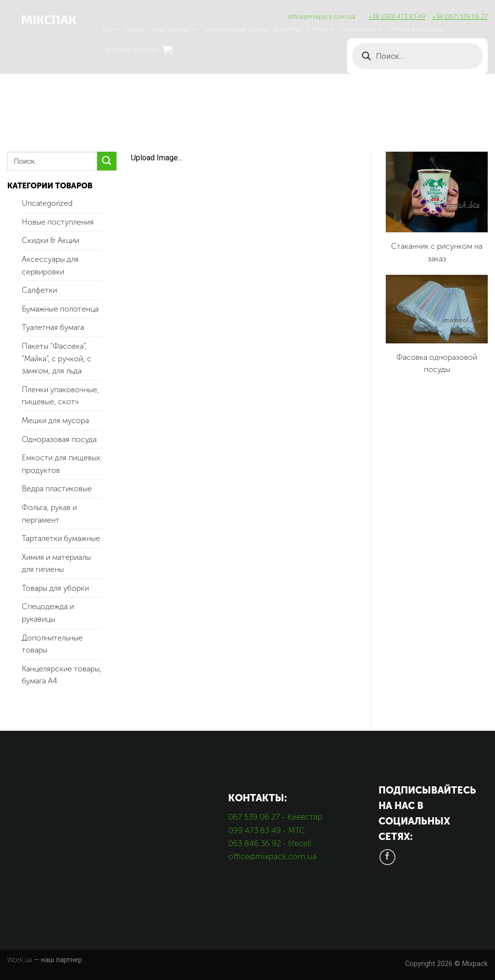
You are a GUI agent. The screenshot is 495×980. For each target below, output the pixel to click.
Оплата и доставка (415, 29)
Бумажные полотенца (60, 309)
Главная (134, 29)
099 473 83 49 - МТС (267, 830)
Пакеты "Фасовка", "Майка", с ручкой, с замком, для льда (57, 358)
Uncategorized (47, 203)
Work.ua (20, 960)
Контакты (287, 29)
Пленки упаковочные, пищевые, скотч (60, 396)
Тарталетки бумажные (61, 538)
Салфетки (39, 290)
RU (110, 29)
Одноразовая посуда (59, 439)
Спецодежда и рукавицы (48, 613)
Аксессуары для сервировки (50, 265)
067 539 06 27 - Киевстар (275, 817)
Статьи (320, 29)
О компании (361, 29)
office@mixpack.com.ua (321, 17)
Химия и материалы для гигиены (56, 563)
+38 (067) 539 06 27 (460, 17)
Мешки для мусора (55, 420)
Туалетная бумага (53, 327)
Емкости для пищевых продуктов (61, 464)
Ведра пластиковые (57, 489)
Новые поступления (58, 222)
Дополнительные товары (52, 644)
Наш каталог (175, 29)
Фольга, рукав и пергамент (49, 514)
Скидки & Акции (51, 240)
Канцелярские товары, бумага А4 (62, 675)
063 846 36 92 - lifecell (270, 843)
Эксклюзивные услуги (236, 29)
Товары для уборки (55, 588)
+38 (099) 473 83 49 (397, 17)
